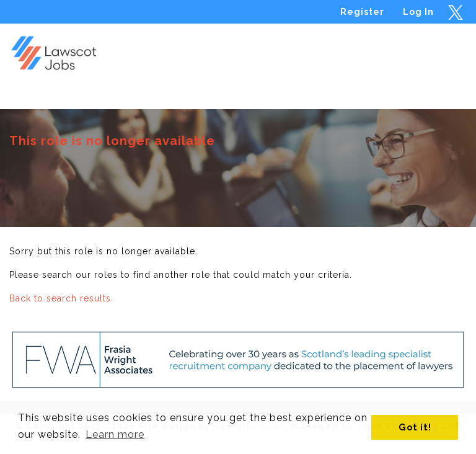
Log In (418, 12)
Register (362, 12)
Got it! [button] (415, 427)
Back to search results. (61, 298)
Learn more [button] (115, 434)
